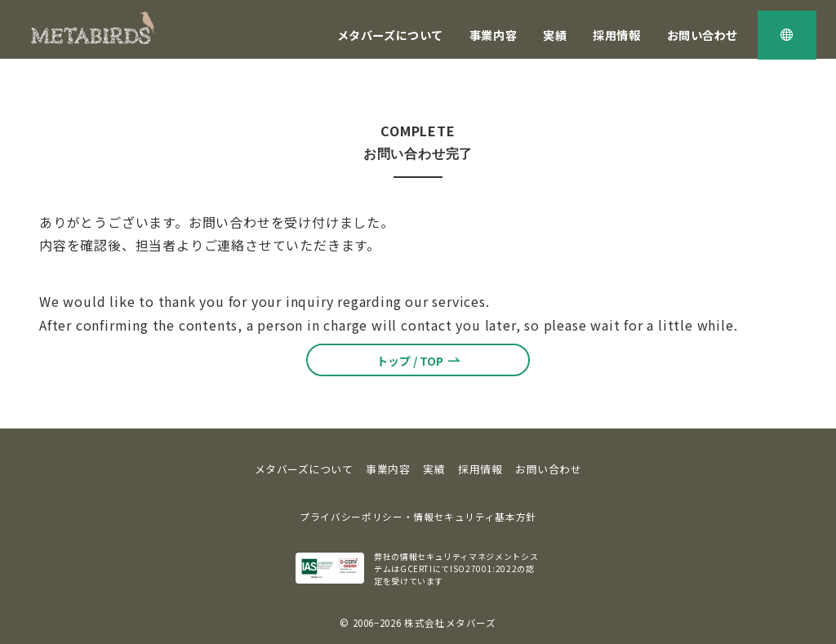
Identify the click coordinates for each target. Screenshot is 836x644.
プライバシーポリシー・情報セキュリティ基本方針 (418, 517)
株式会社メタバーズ (450, 623)
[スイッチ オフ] (787, 35)
